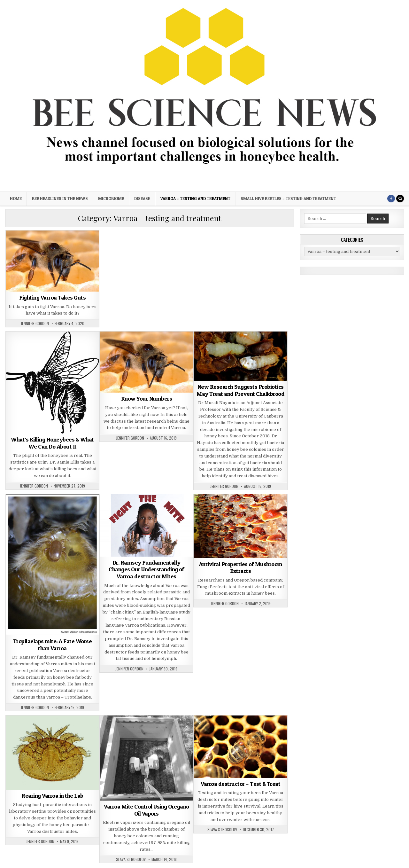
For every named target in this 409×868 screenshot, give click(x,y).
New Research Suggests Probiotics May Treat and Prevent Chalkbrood (240, 390)
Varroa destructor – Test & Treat (240, 784)
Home (16, 199)
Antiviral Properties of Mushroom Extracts (241, 568)
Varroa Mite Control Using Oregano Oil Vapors (147, 810)
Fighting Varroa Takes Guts (52, 297)
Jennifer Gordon (35, 324)
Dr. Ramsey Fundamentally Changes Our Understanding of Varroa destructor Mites (146, 569)
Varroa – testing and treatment (195, 199)
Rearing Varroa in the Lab (52, 796)
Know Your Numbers (147, 399)
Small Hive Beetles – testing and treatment (288, 199)
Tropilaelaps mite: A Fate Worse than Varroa (53, 645)
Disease (142, 199)
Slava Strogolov (131, 859)
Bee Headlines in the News (60, 199)
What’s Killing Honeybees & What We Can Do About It (52, 443)
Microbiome (111, 199)
